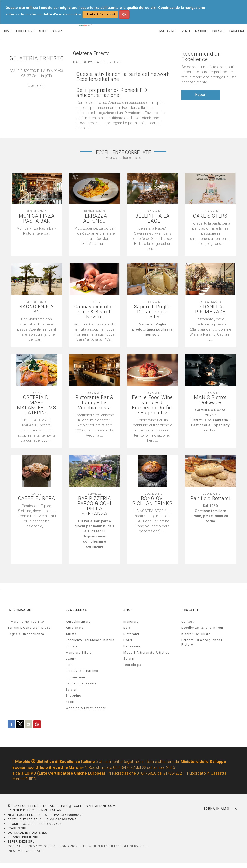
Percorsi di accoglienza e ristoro (202, 642)
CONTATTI (16, 846)
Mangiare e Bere (79, 653)
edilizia (72, 646)
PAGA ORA (237, 31)
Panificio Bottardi (210, 498)
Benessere (132, 646)
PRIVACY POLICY (41, 846)
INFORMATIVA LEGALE (25, 851)
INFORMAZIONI (20, 610)
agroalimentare (78, 622)
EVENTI (185, 31)
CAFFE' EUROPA (37, 498)
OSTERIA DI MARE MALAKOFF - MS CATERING (37, 405)
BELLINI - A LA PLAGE (152, 219)
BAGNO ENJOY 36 (37, 309)
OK (124, 14)
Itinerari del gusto (196, 634)
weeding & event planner (86, 708)
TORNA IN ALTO (220, 809)
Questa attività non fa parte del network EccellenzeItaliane (123, 77)
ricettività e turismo (82, 671)
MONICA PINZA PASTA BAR (37, 219)
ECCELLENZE (25, 31)
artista (71, 634)
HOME (7, 31)
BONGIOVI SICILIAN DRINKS (152, 501)
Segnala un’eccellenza (26, 634)
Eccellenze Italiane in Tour (202, 628)
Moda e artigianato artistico (147, 653)
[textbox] (37, 231)
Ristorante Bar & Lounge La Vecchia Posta (94, 403)
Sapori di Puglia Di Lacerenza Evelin (152, 312)
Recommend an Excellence (201, 56)
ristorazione (76, 677)
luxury (71, 659)
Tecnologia (132, 665)
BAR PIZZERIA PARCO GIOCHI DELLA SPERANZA (94, 506)
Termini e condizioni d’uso (29, 628)
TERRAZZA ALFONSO (94, 219)
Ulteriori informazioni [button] (100, 14)
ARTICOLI (201, 31)
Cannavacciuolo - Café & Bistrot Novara (95, 312)
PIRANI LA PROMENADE (210, 309)
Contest (188, 622)
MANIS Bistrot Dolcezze (210, 400)
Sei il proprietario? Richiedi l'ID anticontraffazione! (112, 93)
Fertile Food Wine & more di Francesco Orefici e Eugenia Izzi (152, 405)
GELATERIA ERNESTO (37, 58)
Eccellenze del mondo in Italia (90, 640)
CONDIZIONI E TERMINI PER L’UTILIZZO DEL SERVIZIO (102, 846)
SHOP (43, 31)
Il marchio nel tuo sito (26, 622)
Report (201, 95)
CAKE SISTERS (210, 216)
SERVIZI (57, 31)
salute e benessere (81, 683)
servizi (71, 689)
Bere (127, 628)
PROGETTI (190, 610)
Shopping (73, 695)
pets (69, 665)
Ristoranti (131, 634)
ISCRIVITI (218, 31)
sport (70, 702)
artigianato (75, 628)
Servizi (129, 659)
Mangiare (131, 622)
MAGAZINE (167, 31)
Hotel (128, 640)
